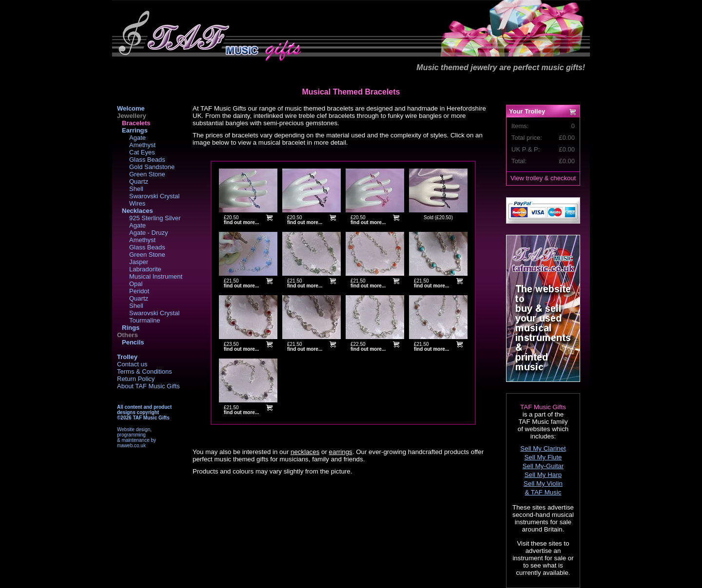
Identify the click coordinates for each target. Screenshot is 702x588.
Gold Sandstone (152, 167)
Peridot (139, 291)
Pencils (133, 342)
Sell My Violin (543, 484)
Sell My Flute (543, 457)
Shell (136, 189)
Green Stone (147, 174)
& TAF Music (543, 492)
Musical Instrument (156, 276)
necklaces (305, 452)
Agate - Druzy (148, 233)
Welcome (131, 108)
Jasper (139, 262)
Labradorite (145, 269)
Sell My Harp (543, 475)
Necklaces (137, 211)
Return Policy (136, 379)
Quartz (139, 181)
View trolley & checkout (543, 178)
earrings (341, 452)
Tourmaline (145, 320)
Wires (137, 203)
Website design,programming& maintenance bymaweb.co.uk (136, 437)
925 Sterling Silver (155, 218)
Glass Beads (147, 160)
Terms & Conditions (145, 371)
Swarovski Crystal (154, 196)
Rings (131, 328)
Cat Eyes (142, 152)
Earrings (135, 130)
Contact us (132, 364)
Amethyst (142, 145)
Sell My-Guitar (543, 466)
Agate (137, 138)
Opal (136, 284)
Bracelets (136, 123)
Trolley (127, 357)
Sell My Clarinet (543, 448)
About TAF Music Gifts (148, 386)
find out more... (241, 222)
